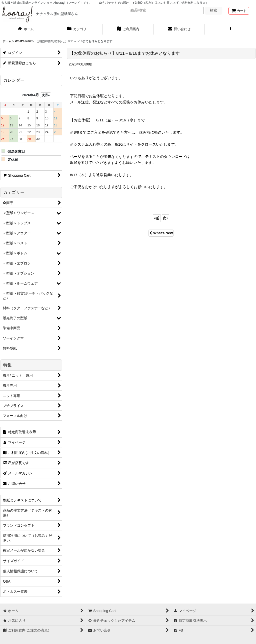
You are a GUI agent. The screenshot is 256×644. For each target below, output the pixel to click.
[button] (230, 29)
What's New (161, 233)
